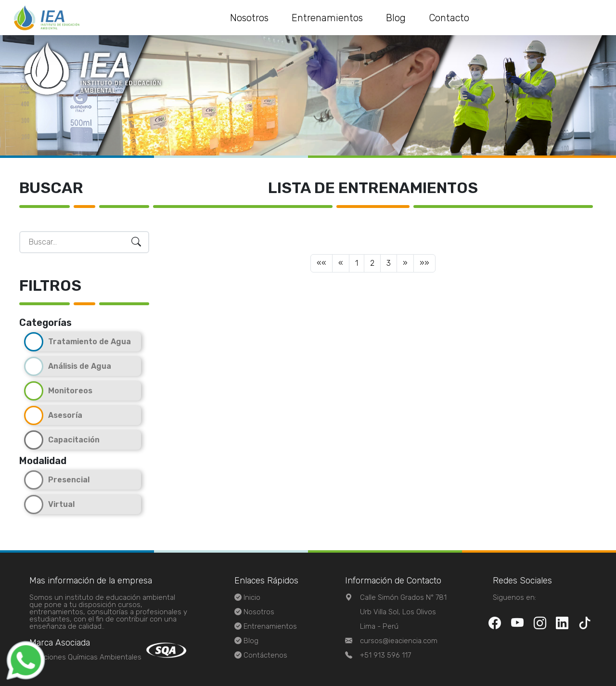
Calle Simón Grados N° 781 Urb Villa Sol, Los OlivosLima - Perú (403, 612)
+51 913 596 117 (385, 655)
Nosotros (249, 18)
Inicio (252, 597)
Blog (396, 18)
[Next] (405, 263)
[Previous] (321, 263)
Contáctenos (265, 655)
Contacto (449, 18)
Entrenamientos (327, 18)
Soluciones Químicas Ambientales (85, 657)
